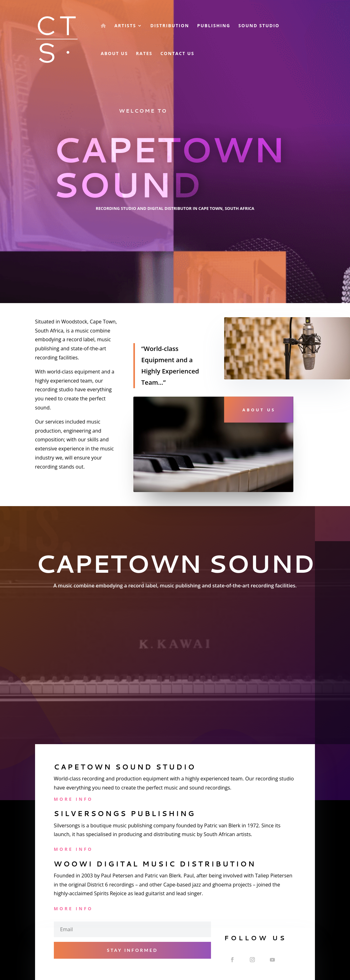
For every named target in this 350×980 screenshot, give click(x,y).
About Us (114, 54)
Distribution (170, 26)
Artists (125, 26)
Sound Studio (259, 26)
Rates (144, 54)
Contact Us (177, 54)
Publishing (214, 26)
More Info (73, 799)
